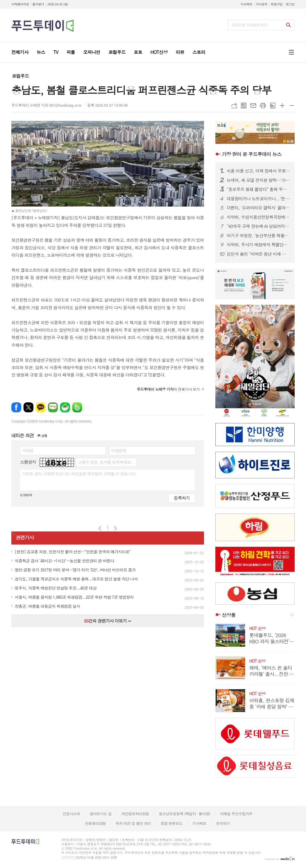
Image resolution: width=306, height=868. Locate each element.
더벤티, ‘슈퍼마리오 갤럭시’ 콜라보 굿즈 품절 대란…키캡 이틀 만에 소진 (258, 208)
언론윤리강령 (95, 823)
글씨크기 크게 (282, 106)
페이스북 (16, 407)
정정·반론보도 (172, 823)
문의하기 (223, 823)
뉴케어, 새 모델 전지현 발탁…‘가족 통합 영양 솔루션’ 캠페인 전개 (258, 180)
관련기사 (25, 537)
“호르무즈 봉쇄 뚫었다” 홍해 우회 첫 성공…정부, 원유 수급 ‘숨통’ (258, 189)
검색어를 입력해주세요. (250, 25)
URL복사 (234, 106)
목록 (244, 106)
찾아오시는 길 (101, 814)
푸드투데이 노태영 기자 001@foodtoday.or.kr (46, 105)
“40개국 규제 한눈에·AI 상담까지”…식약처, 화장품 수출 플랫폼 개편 (258, 226)
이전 (100, 528)
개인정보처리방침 (135, 814)
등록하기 (182, 498)
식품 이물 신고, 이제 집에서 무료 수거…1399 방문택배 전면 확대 (258, 171)
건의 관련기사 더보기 (108, 621)
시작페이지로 (20, 4)
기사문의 (261, 4)
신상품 (229, 615)
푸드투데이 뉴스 (252, 154)
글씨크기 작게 (292, 106)
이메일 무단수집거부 (236, 814)
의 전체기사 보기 (168, 389)
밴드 (77, 407)
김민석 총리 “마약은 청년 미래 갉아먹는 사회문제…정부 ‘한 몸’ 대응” (258, 254)
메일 (253, 106)
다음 (115, 528)
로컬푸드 (20, 76)
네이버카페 (65, 407)
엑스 (28, 407)
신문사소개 (71, 814)
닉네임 (28, 450)
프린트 (263, 106)
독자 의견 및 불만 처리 (133, 823)
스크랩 (273, 106)
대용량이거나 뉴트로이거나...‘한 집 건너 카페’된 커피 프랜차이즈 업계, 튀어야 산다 (258, 199)
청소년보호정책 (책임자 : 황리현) (185, 814)
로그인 (290, 4)
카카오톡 (41, 407)
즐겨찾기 (38, 4)
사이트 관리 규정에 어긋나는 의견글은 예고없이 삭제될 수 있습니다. (79, 474)
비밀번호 (119, 450)
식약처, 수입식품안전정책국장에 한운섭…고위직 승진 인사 (258, 217)
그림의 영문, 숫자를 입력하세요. (105, 462)
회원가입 (277, 4)
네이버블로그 (53, 407)
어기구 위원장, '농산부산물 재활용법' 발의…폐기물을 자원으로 (258, 236)
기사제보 (246, 4)
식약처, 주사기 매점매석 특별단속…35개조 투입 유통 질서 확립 (258, 245)
